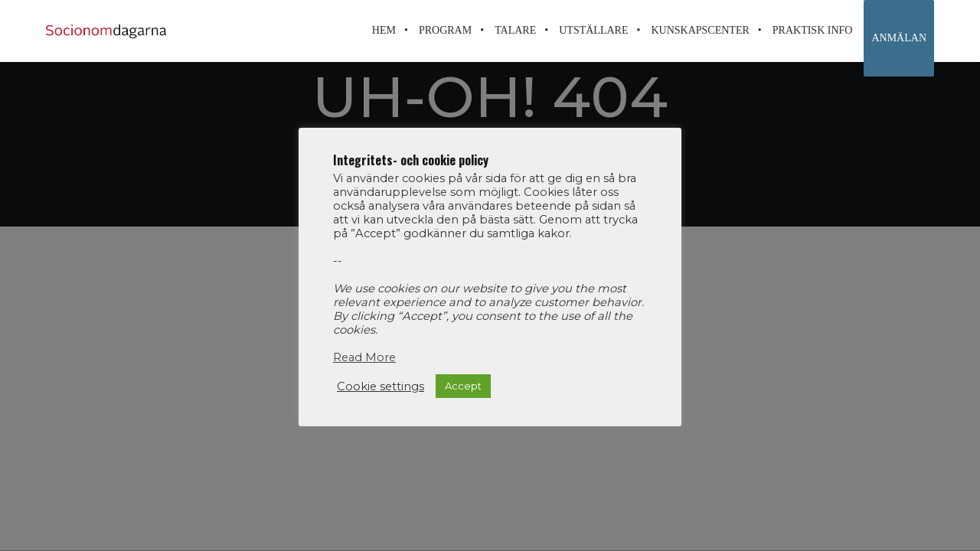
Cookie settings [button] (381, 386)
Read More (364, 357)
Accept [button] (463, 386)
